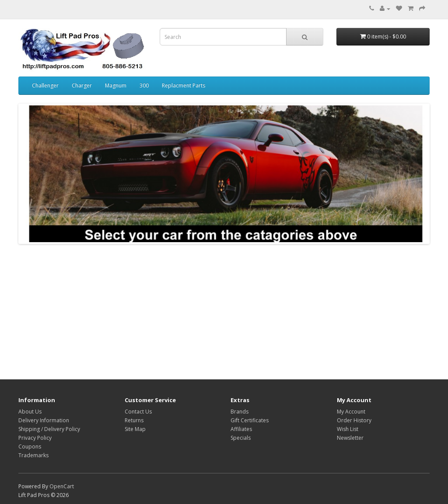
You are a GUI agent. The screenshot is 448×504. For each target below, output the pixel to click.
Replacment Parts (184, 85)
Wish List (348, 429)
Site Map (135, 429)
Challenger (45, 85)
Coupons (30, 447)
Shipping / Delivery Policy (49, 429)
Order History (354, 420)
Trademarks (33, 455)
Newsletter (350, 438)
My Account (351, 412)
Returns (134, 420)
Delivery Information (44, 420)
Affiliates (241, 429)
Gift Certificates (250, 420)
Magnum (116, 85)
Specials (241, 438)
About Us (30, 412)
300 (144, 85)
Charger (82, 85)
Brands (240, 412)
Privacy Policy (35, 438)
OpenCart (62, 486)
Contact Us (138, 412)
